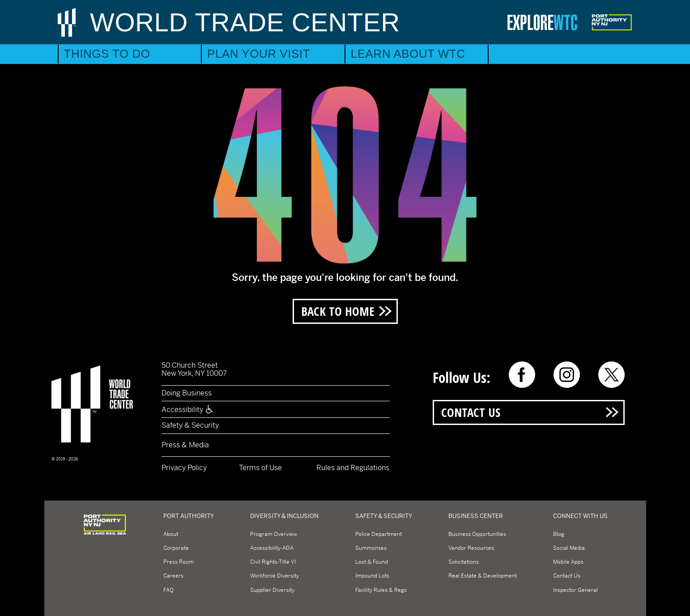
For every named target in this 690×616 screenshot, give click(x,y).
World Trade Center (245, 22)
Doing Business (187, 393)
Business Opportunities (477, 534)
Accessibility (188, 410)
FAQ (168, 590)
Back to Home (338, 311)
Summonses (371, 548)
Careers (173, 576)
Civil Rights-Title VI (273, 562)
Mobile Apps (568, 562)
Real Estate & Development (483, 576)
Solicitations (464, 562)
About (171, 534)
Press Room (179, 562)
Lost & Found (372, 562)
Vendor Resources (471, 548)
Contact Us (471, 412)
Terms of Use (260, 468)
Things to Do (107, 54)
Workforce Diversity (275, 576)
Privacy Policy (184, 468)
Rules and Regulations (353, 468)
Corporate (176, 548)
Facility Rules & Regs (381, 590)
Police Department (379, 534)
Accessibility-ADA (272, 548)
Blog (559, 534)
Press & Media (185, 445)
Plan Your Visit (259, 54)
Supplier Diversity (272, 590)
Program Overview (274, 534)
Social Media (569, 548)
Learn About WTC (408, 54)
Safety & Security (190, 425)
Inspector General (575, 590)
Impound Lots (372, 576)
